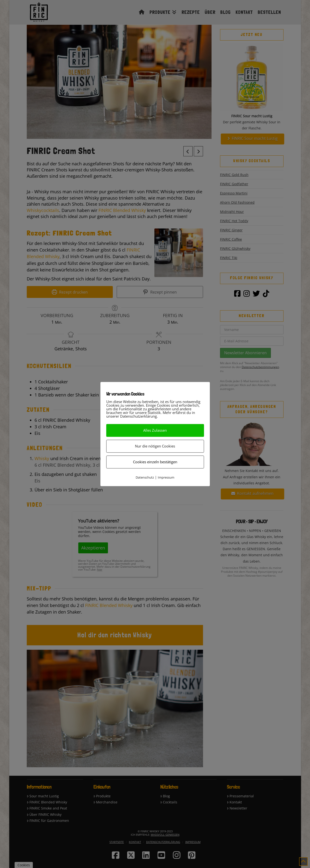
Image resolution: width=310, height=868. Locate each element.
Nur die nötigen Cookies (155, 446)
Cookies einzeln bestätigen (155, 462)
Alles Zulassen (155, 430)
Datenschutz (145, 477)
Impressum (166, 477)
